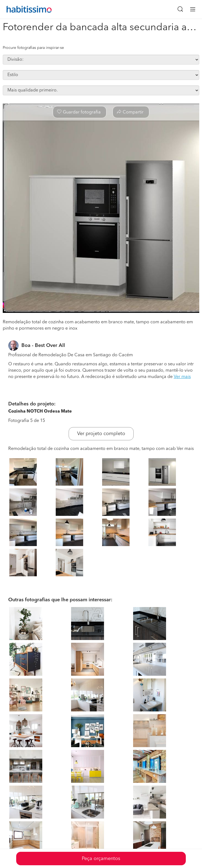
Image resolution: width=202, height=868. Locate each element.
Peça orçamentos (101, 859)
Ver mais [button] (182, 377)
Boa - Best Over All (43, 346)
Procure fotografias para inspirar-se (33, 48)
